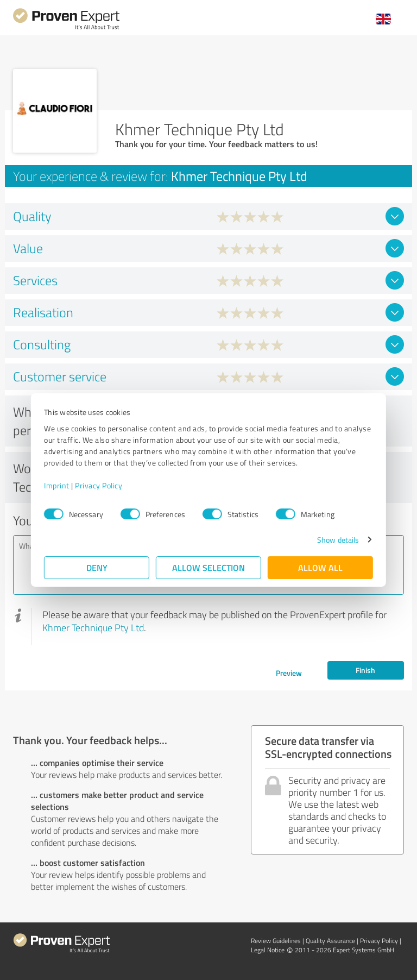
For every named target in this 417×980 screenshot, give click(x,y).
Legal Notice (268, 950)
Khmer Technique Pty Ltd (93, 627)
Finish (365, 670)
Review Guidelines (276, 941)
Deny (97, 567)
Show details (338, 540)
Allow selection (208, 567)
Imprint (57, 485)
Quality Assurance (330, 941)
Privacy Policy (99, 485)
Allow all (320, 567)
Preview (289, 673)
